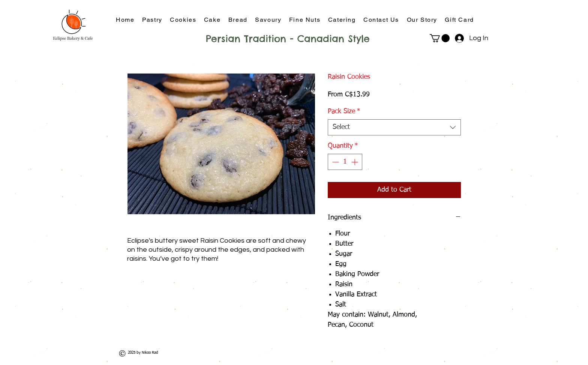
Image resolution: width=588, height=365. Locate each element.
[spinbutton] (345, 162)
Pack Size (344, 111)
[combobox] (394, 127)
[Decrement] (335, 162)
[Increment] (355, 162)
